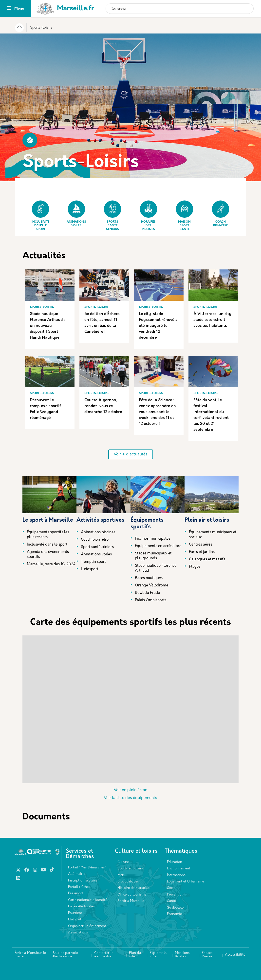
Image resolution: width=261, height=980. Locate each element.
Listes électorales (81, 906)
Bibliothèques (128, 882)
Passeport (76, 893)
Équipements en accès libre (158, 546)
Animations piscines (98, 532)
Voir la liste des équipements (130, 798)
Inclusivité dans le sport (40, 216)
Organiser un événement (87, 926)
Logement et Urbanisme (186, 882)
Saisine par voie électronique (65, 955)
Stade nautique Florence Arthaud (156, 568)
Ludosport (90, 569)
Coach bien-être (221, 214)
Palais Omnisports (151, 600)
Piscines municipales (153, 539)
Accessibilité (235, 955)
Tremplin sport (93, 562)
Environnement (179, 869)
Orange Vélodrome (152, 586)
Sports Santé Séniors (112, 216)
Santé (171, 901)
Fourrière (75, 913)
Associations (78, 933)
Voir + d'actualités (131, 454)
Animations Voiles (76, 214)
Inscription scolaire (83, 881)
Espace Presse (207, 955)
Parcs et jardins (202, 552)
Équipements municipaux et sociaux (213, 535)
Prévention (175, 895)
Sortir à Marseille (131, 901)
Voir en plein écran (130, 790)
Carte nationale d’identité (88, 900)
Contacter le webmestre (104, 955)
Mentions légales (182, 955)
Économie (174, 914)
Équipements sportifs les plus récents (48, 535)
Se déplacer (176, 908)
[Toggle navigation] (9, 9)
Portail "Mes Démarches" (87, 868)
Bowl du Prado (148, 593)
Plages (195, 567)
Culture (123, 862)
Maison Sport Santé (185, 216)
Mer (120, 875)
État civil (75, 920)
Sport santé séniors (97, 547)
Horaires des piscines (149, 216)
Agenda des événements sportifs (48, 555)
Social (172, 888)
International (177, 875)
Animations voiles (96, 555)
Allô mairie (77, 874)
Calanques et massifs (207, 559)
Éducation (175, 862)
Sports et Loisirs (130, 869)
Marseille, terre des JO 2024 (51, 564)
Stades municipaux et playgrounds (153, 556)
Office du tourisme (132, 895)
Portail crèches (79, 887)
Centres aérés (201, 545)
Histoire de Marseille (133, 888)
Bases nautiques (149, 578)
